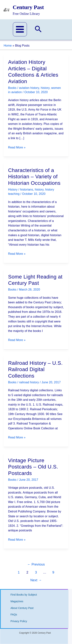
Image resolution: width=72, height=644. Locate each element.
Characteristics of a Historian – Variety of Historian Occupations (34, 177)
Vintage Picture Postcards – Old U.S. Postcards (33, 467)
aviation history (29, 88)
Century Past (28, 7)
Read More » (17, 148)
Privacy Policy (19, 621)
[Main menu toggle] (20, 29)
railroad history (29, 382)
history (45, 88)
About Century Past (22, 608)
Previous (36, 564)
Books (12, 88)
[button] (38, 30)
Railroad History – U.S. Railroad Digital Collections (35, 369)
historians (27, 190)
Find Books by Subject (24, 595)
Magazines (17, 601)
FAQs (14, 614)
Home (8, 46)
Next (36, 580)
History (13, 190)
